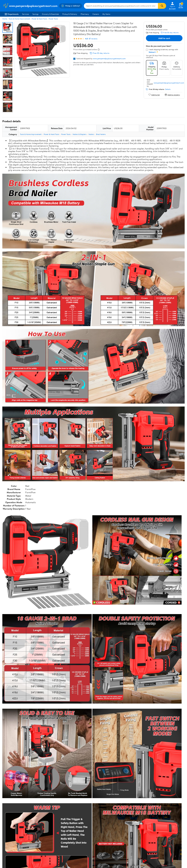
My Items (106, 14)
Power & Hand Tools (39, 19)
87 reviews (93, 39)
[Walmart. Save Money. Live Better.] (30, 6)
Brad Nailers (101, 134)
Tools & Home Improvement (19, 19)
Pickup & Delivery (70, 14)
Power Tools (53, 19)
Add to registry (172, 95)
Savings (35, 14)
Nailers (91, 134)
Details (168, 89)
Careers (96, 14)
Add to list (154, 95)
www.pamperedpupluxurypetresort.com (109, 58)
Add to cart (164, 38)
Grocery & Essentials (50, 14)
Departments (12, 14)
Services (25, 14)
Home (5, 19)
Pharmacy (85, 14)
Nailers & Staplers (79, 134)
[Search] (162, 6)
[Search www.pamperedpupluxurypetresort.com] (121, 6)
